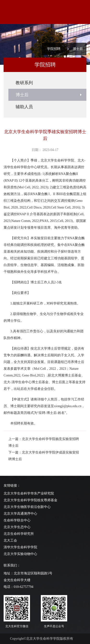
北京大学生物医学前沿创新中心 (27, 507)
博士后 (78, 49)
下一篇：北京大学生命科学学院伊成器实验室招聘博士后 (44, 456)
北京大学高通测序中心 (20, 514)
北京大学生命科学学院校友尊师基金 (30, 500)
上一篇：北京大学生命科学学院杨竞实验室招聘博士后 (44, 442)
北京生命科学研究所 (19, 534)
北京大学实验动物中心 (20, 554)
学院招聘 (54, 49)
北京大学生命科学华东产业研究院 (29, 493)
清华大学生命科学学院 (20, 547)
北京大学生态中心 (17, 527)
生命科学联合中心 (17, 520)
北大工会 (10, 540)
